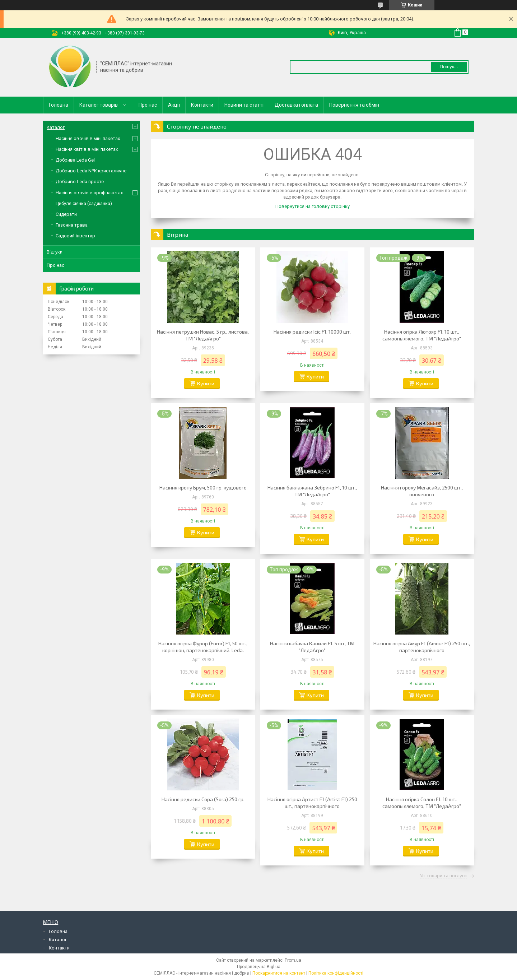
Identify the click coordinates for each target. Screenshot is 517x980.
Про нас (148, 105)
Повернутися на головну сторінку (313, 206)
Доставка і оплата (296, 105)
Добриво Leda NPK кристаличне (91, 171)
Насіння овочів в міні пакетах (88, 138)
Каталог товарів (99, 105)
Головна (59, 105)
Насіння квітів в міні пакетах (87, 149)
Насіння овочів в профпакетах (89, 193)
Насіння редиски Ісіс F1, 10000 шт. (312, 332)
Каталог (56, 127)
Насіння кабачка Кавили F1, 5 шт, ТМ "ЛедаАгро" (312, 647)
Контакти (202, 105)
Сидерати (66, 214)
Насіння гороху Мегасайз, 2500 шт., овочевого (422, 491)
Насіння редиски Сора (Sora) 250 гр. (203, 799)
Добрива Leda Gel (75, 160)
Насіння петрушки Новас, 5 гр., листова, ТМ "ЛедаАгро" (203, 335)
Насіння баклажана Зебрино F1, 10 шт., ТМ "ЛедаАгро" (312, 491)
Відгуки (55, 252)
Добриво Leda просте (80, 182)
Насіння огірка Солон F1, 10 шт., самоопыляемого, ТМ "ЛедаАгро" (422, 803)
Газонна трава (72, 225)
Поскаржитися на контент (279, 973)
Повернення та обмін (354, 105)
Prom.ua (293, 960)
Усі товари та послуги (443, 876)
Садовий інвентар (75, 236)
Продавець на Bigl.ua (259, 967)
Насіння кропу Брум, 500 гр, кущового (203, 487)
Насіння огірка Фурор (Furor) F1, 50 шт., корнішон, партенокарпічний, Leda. (203, 647)
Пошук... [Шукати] (449, 67)
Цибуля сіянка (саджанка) (84, 203)
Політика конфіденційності (336, 973)
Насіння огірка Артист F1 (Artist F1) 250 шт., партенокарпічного (312, 803)
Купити (206, 383)
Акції (174, 105)
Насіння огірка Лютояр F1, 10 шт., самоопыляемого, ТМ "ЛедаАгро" (422, 335)
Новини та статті (244, 105)
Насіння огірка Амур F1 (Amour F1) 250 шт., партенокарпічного (422, 647)
